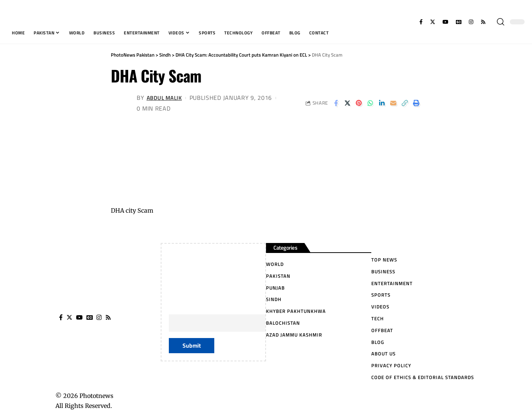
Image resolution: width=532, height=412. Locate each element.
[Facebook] (421, 22)
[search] (501, 22)
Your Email (238, 317)
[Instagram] (471, 22)
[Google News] (459, 22)
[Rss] (483, 22)
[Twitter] (433, 22)
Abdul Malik (166, 98)
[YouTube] (446, 22)
